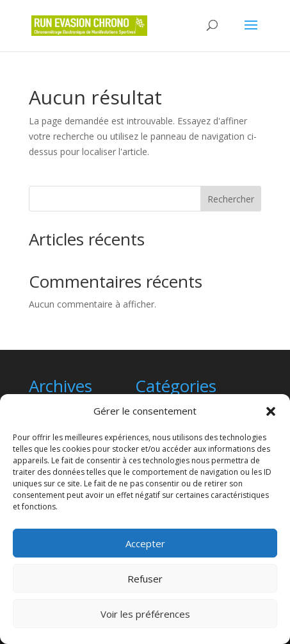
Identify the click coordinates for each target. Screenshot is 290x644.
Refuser (145, 579)
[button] (271, 411)
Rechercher (231, 199)
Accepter (145, 543)
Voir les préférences (145, 614)
